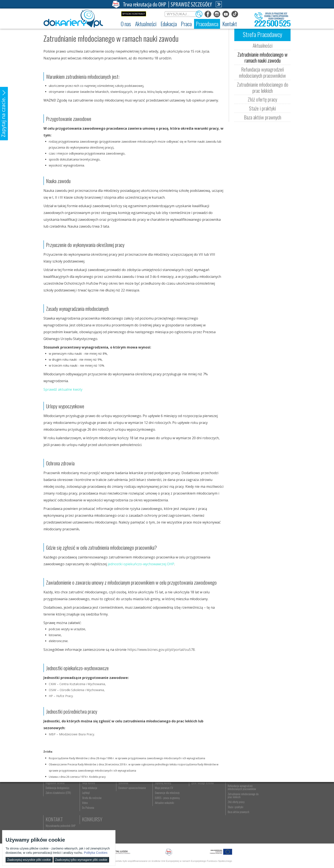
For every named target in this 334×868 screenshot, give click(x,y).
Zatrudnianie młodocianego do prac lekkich (263, 87)
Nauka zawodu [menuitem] (123, 802)
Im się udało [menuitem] (87, 802)
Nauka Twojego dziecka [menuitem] (198, 797)
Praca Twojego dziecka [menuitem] (198, 802)
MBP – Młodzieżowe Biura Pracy (71, 734)
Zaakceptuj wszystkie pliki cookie (29, 860)
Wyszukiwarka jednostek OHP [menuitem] (272, 797)
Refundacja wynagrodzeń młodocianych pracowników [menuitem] (236, 811)
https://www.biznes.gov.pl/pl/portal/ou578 (161, 650)
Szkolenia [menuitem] (121, 806)
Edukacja (126, 790)
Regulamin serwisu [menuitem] (55, 806)
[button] (4, 114)
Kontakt (266, 790)
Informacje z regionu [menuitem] (91, 797)
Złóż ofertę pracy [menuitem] (230, 826)
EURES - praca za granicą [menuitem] (164, 821)
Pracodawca (235, 790)
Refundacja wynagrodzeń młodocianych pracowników (262, 72)
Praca (157, 790)
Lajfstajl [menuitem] (85, 816)
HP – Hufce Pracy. (61, 696)
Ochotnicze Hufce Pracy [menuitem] (58, 802)
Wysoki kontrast (134, 14)
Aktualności (263, 45)
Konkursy (267, 814)
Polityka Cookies (96, 853)
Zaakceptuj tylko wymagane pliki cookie (81, 860)
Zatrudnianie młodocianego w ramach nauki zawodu (263, 57)
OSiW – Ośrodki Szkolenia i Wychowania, (77, 690)
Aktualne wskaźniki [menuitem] (161, 826)
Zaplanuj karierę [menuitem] (159, 806)
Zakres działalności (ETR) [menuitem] (58, 816)
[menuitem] (126, 24)
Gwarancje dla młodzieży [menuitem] (164, 816)
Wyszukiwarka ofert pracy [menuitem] (164, 797)
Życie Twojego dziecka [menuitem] (198, 806)
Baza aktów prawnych (263, 117)
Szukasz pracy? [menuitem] (159, 802)
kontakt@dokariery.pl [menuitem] (268, 802)
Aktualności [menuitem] (228, 797)
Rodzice (195, 790)
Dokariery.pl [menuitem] (52, 797)
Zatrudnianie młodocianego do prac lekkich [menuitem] (236, 819)
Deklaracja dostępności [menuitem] (58, 811)
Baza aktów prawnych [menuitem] (233, 835)
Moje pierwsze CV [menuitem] (160, 811)
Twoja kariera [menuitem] (87, 806)
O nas (51, 790)
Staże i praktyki (262, 108)
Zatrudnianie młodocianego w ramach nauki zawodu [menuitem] (237, 803)
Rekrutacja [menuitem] (122, 797)
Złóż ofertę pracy (262, 99)
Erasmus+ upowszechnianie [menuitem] (130, 811)
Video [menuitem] (84, 826)
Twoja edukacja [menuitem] (89, 811)
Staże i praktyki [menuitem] (230, 831)
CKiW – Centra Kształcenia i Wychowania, (77, 684)
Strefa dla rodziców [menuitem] (91, 821)
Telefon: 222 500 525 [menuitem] (268, 806)
